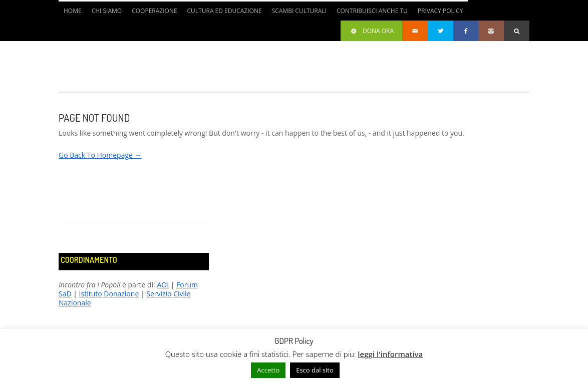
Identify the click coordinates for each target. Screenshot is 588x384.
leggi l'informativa (390, 354)
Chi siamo (107, 11)
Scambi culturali (299, 11)
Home (73, 11)
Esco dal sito (315, 370)
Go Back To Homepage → (100, 155)
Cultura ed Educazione (225, 11)
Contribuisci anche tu (372, 11)
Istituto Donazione (109, 294)
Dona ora (371, 31)
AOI (163, 285)
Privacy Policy (440, 11)
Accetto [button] (268, 370)
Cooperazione (154, 11)
